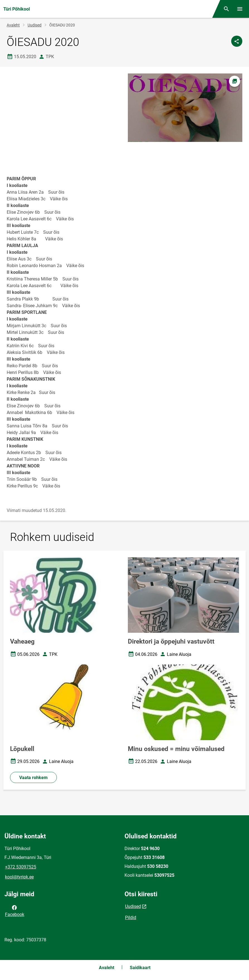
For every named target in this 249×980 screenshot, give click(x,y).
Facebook (15, 910)
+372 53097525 (21, 867)
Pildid (131, 918)
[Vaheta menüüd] (240, 9)
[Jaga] (237, 41)
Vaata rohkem (33, 778)
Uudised (35, 25)
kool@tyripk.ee (19, 877)
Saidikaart (140, 968)
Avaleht (13, 25)
